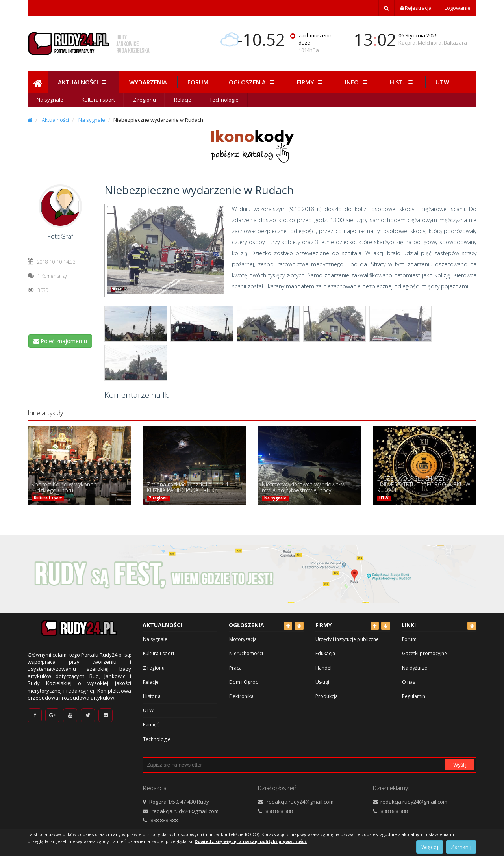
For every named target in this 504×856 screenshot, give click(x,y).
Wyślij (460, 765)
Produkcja (327, 696)
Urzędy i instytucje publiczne (347, 639)
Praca (235, 668)
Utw (442, 82)
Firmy (311, 82)
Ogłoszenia (253, 82)
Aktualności (83, 82)
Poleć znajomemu (60, 341)
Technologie (224, 100)
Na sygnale (50, 100)
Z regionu (145, 100)
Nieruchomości (246, 653)
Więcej (430, 847)
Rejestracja (416, 8)
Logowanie (457, 8)
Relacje (183, 100)
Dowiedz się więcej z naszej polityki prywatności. (251, 841)
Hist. (402, 82)
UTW (384, 498)
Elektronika (241, 696)
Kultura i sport (98, 100)
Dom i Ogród (244, 682)
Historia (152, 696)
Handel (323, 668)
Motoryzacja (243, 639)
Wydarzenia (148, 82)
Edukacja (325, 653)
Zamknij (461, 847)
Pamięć (151, 725)
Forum (198, 82)
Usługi (322, 682)
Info (357, 82)
